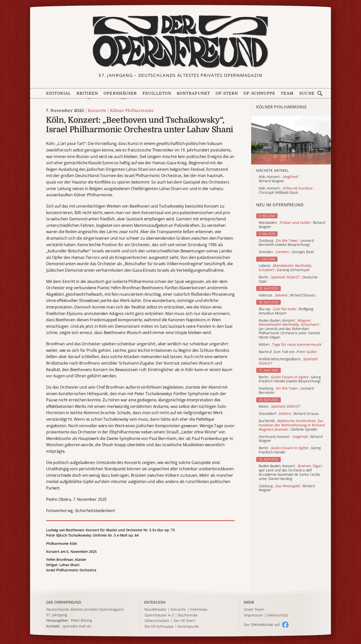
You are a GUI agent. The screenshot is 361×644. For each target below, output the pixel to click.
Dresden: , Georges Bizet (286, 252)
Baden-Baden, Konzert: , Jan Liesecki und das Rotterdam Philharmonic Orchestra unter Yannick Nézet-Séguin (290, 329)
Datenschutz (278, 615)
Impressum (253, 615)
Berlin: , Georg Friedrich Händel (290, 450)
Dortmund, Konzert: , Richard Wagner (291, 439)
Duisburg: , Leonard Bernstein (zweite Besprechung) (286, 243)
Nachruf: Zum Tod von (288, 352)
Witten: (291, 345)
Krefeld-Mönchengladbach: (288, 361)
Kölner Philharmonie (132, 111)
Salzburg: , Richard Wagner (287, 488)
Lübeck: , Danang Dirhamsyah (286, 268)
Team (287, 93)
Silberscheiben (157, 621)
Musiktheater (156, 610)
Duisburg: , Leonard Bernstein (286, 391)
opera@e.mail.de (77, 626)
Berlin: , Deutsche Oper (288, 279)
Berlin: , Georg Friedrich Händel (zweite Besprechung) (290, 379)
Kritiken (87, 93)
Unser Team (254, 609)
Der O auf (262, 625)
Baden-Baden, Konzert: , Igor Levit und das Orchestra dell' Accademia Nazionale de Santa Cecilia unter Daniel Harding (291, 472)
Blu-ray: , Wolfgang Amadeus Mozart (286, 311)
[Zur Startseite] (180, 42)
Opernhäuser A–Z (159, 615)
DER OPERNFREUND (64, 602)
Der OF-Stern (184, 621)
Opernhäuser (120, 93)
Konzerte (97, 111)
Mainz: (280, 407)
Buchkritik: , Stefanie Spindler (292, 425)
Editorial (59, 93)
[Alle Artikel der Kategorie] (291, 140)
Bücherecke (188, 615)
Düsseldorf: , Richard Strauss (289, 414)
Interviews (199, 610)
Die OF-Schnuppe (159, 627)
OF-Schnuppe (259, 93)
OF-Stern (227, 93)
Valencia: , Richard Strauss (287, 295)
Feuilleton (157, 93)
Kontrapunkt (193, 93)
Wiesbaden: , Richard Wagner (292, 225)
